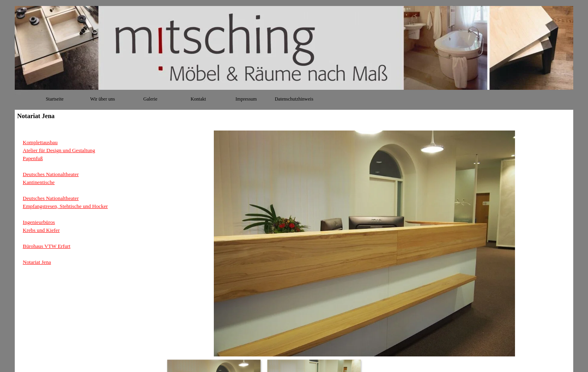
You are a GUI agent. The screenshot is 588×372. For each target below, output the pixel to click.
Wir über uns (103, 99)
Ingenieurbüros (39, 222)
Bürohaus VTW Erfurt (46, 246)
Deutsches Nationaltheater (51, 174)
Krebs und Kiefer (41, 230)
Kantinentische (39, 182)
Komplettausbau (40, 142)
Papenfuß (33, 158)
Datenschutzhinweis (294, 99)
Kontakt (198, 99)
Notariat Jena (37, 262)
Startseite (55, 99)
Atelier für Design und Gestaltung (59, 150)
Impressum (246, 99)
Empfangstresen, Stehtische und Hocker (65, 206)
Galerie (150, 99)
